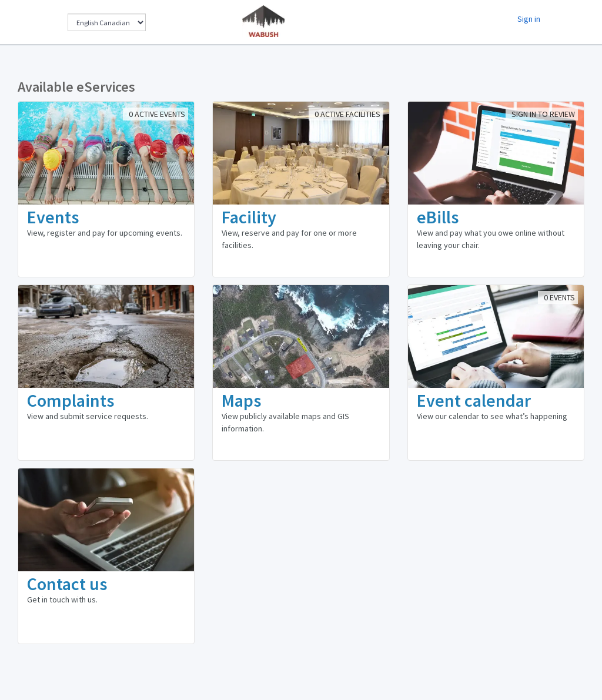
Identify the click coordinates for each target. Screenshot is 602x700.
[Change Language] (107, 22)
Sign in (529, 19)
